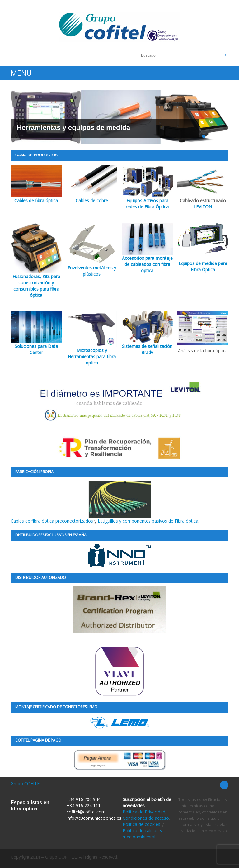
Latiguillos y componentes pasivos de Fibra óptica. (148, 521)
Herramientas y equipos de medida (73, 128)
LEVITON (203, 207)
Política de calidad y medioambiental (142, 834)
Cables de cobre (92, 200)
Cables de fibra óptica (36, 200)
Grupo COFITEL (26, 783)
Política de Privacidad (144, 812)
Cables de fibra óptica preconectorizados (81, 502)
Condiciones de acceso (146, 818)
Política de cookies (141, 824)
